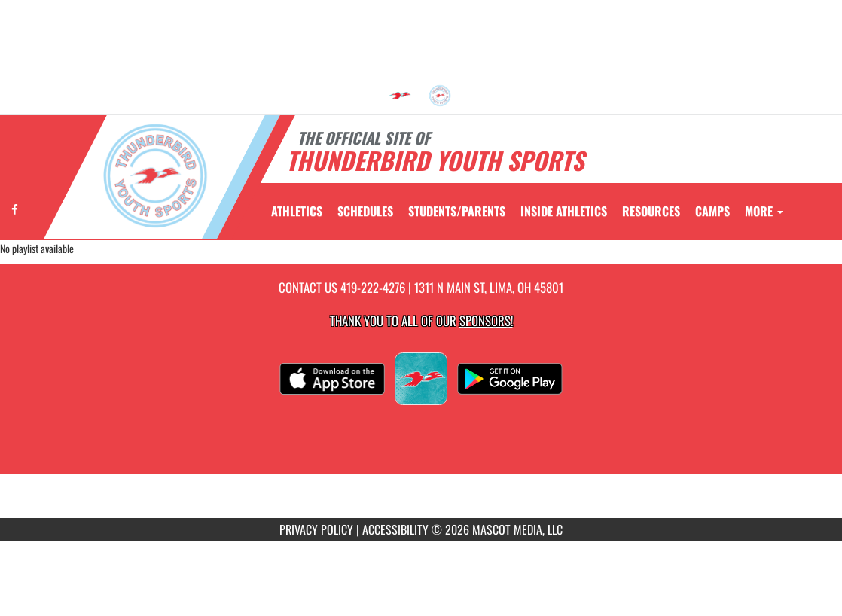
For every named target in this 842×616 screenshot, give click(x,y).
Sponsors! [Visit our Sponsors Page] (486, 320)
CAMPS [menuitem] (712, 211)
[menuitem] (400, 96)
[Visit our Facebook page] (15, 209)
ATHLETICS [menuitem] (297, 211)
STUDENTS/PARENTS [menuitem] (457, 211)
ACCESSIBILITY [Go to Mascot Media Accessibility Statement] (395, 529)
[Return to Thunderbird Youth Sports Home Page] (155, 176)
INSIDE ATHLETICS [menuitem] (564, 211)
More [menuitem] (764, 211)
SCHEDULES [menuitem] (365, 211)
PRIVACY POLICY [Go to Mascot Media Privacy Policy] (316, 529)
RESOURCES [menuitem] (651, 211)
